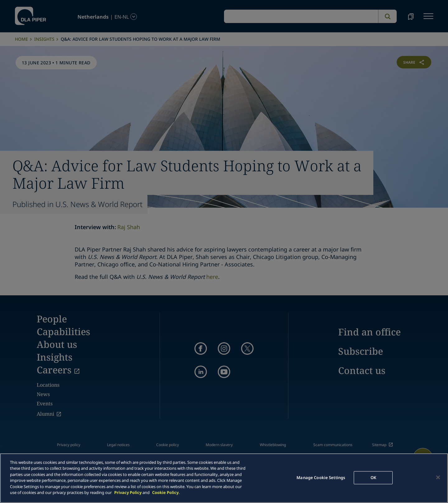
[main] (224, 478)
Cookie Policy (165, 492)
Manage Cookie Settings (321, 478)
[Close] (438, 477)
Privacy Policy (128, 492)
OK (373, 478)
